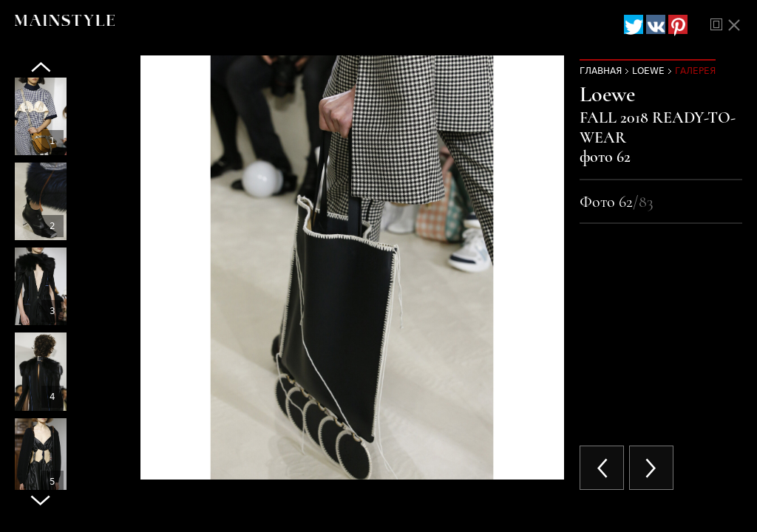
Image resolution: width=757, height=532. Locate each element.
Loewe (648, 71)
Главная (601, 71)
